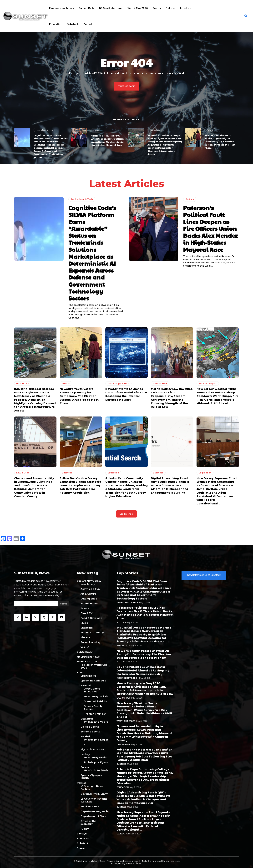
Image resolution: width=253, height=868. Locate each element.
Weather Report (208, 383)
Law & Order (160, 383)
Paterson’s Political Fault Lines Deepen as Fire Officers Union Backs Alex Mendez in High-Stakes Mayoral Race (107, 140)
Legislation (205, 473)
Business (67, 473)
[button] (246, 16)
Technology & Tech (44, 130)
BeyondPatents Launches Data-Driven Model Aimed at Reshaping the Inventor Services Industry (143, 670)
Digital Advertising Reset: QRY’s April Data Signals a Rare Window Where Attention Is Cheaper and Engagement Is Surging (170, 486)
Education (113, 473)
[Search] (64, 604)
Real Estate (155, 130)
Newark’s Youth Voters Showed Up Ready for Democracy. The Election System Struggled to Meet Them (220, 141)
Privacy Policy (118, 863)
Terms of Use (135, 863)
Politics (96, 130)
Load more (126, 514)
